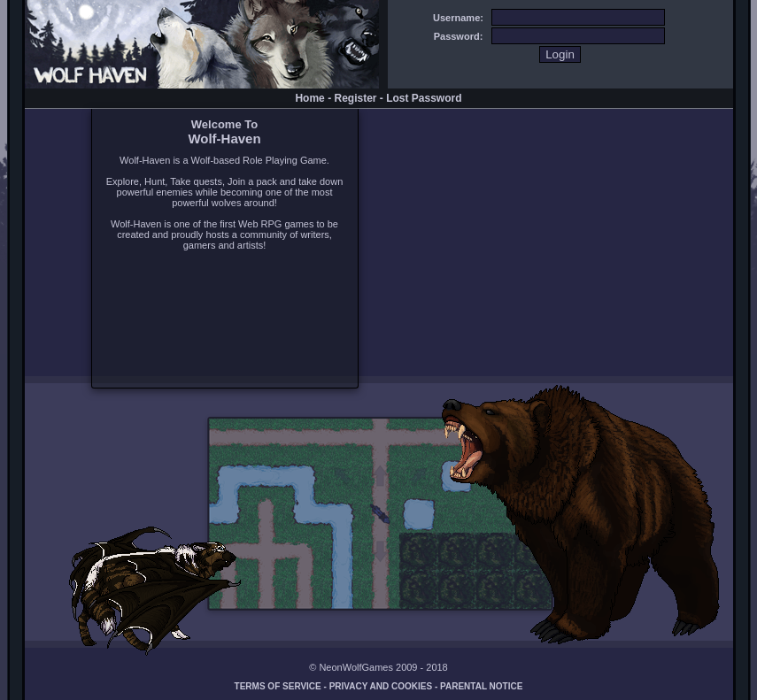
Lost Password (424, 98)
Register (355, 98)
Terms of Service (278, 686)
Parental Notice (481, 686)
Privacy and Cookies (381, 686)
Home (309, 98)
